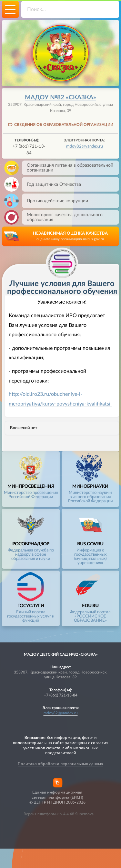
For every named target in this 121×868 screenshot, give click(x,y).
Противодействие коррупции (55, 201)
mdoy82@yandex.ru (85, 146)
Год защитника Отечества (51, 184)
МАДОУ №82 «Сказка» (60, 98)
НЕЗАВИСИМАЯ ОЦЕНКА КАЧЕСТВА (70, 237)
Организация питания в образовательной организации (68, 168)
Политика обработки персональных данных (60, 764)
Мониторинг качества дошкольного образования (62, 217)
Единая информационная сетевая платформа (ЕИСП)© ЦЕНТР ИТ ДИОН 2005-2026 (57, 797)
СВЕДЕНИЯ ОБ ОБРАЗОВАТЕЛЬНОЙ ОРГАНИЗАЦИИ (64, 125)
